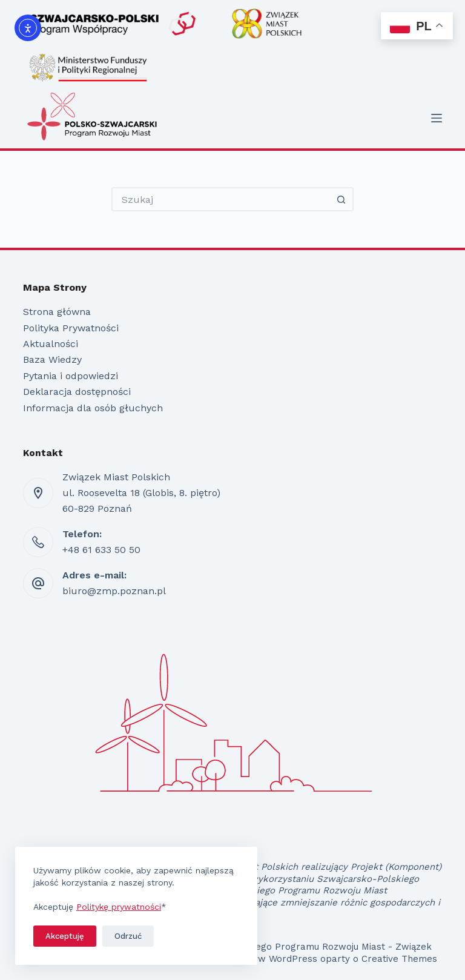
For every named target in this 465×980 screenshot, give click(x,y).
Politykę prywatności (119, 907)
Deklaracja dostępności (77, 392)
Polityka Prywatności (71, 328)
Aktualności (51, 344)
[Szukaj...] (220, 199)
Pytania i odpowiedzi (71, 376)
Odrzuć (128, 936)
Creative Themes (399, 959)
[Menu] (437, 118)
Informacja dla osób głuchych (93, 408)
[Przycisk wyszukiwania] (341, 199)
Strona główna (57, 312)
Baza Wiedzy (52, 359)
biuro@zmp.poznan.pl (114, 591)
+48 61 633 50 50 (101, 550)
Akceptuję (65, 936)
